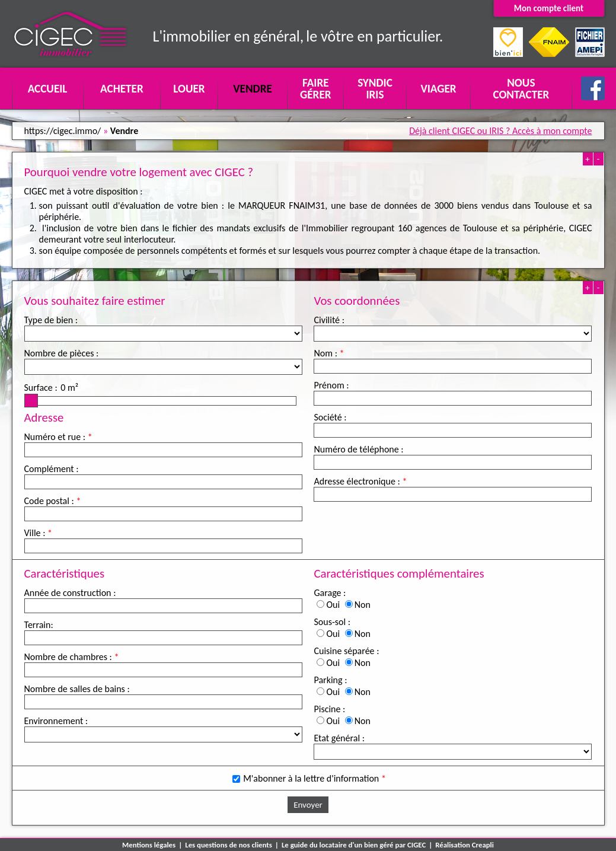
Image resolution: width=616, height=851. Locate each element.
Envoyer (308, 805)
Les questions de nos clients (229, 845)
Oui (333, 605)
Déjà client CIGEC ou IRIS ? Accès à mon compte (500, 131)
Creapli (483, 845)
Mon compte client (549, 8)
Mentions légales (149, 845)
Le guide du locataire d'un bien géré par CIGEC (354, 845)
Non (363, 605)
